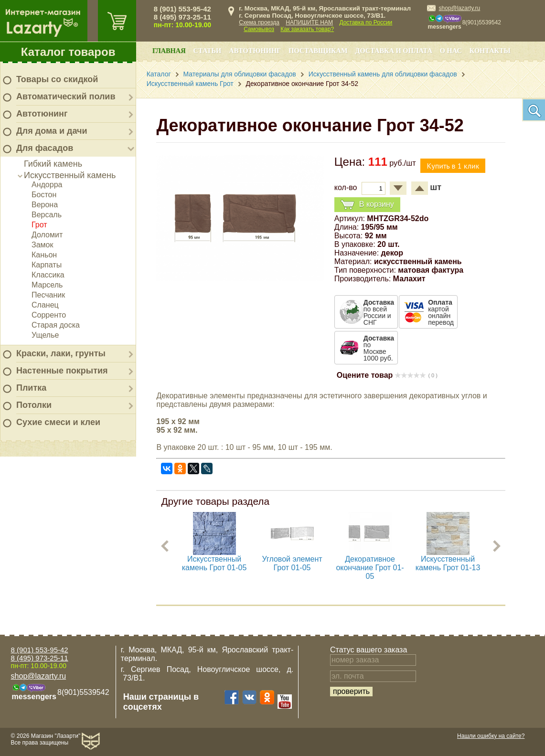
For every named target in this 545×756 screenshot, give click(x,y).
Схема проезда (259, 22)
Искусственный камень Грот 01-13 (448, 563)
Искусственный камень (70, 175)
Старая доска (56, 325)
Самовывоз (259, 29)
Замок (42, 245)
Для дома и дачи (52, 131)
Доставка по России (366, 22)
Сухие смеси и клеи (58, 422)
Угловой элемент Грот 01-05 (292, 563)
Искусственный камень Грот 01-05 (214, 563)
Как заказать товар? (307, 29)
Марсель (47, 285)
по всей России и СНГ (379, 312)
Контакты (490, 51)
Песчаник (48, 295)
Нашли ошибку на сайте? (491, 736)
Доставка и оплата (394, 51)
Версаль (47, 215)
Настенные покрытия (62, 371)
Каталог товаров (68, 52)
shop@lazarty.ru (460, 8)
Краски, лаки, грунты (61, 353)
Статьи (208, 51)
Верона (45, 205)
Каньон (44, 255)
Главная (169, 51)
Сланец (45, 305)
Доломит (47, 235)
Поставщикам (318, 51)
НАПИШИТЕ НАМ (309, 22)
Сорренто (49, 315)
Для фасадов (45, 148)
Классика (48, 275)
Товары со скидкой (57, 79)
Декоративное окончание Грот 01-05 (370, 568)
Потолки (34, 405)
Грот (39, 225)
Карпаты (47, 265)
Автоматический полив (66, 96)
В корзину (367, 205)
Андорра (47, 185)
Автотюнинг (42, 114)
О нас (451, 51)
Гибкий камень (53, 164)
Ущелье (45, 335)
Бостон (44, 195)
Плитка (31, 388)
